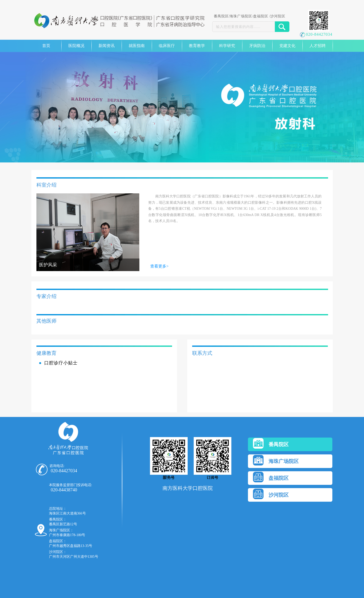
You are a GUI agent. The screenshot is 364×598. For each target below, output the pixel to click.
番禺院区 (221, 16)
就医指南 (137, 46)
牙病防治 (257, 46)
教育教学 (197, 46)
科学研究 (227, 46)
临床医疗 (167, 46)
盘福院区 (261, 16)
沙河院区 (278, 16)
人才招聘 (318, 46)
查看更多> (159, 266)
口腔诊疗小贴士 (61, 363)
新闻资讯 (107, 46)
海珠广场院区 (241, 16)
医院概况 (76, 46)
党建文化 (287, 46)
